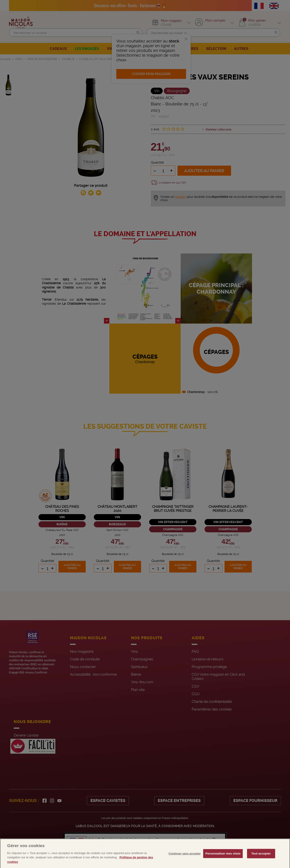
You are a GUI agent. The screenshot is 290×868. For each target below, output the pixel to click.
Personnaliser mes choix (223, 860)
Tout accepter (261, 860)
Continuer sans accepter (185, 861)
